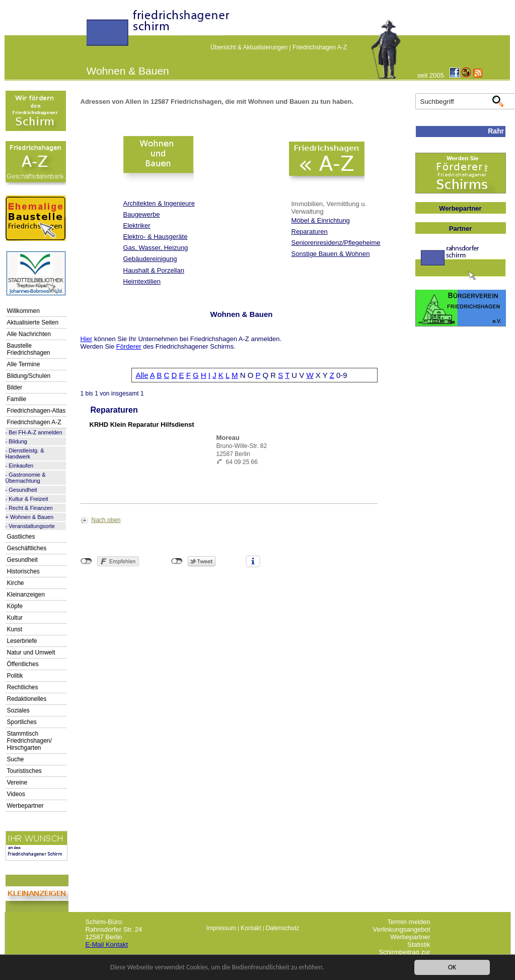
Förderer (129, 346)
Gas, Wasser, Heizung (156, 248)
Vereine (17, 782)
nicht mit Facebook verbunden (86, 561)
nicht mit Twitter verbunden (177, 561)
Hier (87, 339)
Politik (15, 676)
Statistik (419, 944)
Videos (16, 794)
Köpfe (15, 606)
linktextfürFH (93, 31)
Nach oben (106, 520)
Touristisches (24, 771)
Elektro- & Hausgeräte (156, 237)
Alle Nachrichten (29, 334)
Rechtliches (23, 687)
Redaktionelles (27, 699)
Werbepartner (25, 806)
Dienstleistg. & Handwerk (25, 453)
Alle (142, 375)
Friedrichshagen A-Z (320, 47)
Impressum (221, 928)
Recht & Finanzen (30, 508)
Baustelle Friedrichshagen (29, 349)
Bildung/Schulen (29, 376)
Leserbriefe (22, 641)
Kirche (16, 583)
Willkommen (23, 311)
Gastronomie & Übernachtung (26, 478)
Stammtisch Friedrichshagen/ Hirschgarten (29, 741)
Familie (17, 399)
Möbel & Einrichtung (321, 220)
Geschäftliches (27, 548)
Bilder (15, 387)
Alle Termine (24, 364)
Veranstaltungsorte (32, 526)
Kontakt (251, 928)
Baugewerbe (142, 214)
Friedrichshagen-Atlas (36, 411)
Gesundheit (23, 490)
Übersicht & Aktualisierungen (249, 47)
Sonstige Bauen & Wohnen (331, 254)
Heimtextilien (142, 281)
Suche (16, 759)
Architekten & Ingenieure (159, 203)
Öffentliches (23, 664)
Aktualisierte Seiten (33, 322)
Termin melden (409, 922)
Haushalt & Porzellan (154, 270)
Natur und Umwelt (31, 652)
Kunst (15, 629)
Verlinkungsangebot (401, 929)
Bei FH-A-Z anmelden (35, 432)
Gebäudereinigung (150, 259)
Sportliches (22, 722)
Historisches (23, 571)
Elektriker (137, 225)
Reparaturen (310, 232)
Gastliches (21, 537)
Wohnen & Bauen (32, 517)
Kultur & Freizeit (28, 499)
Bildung (18, 441)
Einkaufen (21, 466)
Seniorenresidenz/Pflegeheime (336, 243)
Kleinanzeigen (26, 595)
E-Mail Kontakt (107, 944)
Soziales (18, 710)
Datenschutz (283, 928)
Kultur (15, 618)
